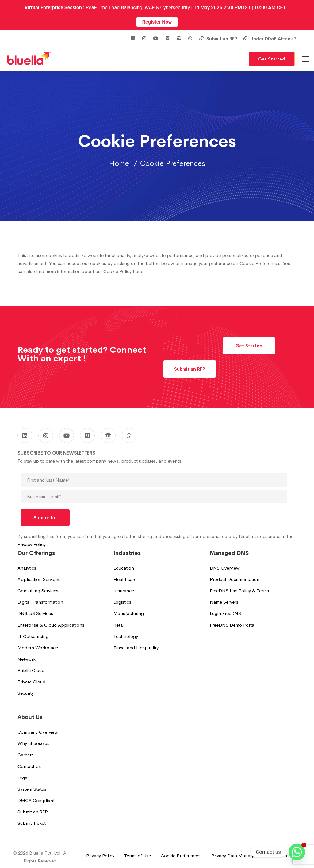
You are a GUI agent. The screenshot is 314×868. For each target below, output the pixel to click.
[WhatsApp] (129, 436)
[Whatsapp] (297, 852)
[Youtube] (67, 436)
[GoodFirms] (108, 436)
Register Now (157, 22)
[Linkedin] (25, 436)
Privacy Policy (32, 544)
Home (119, 163)
